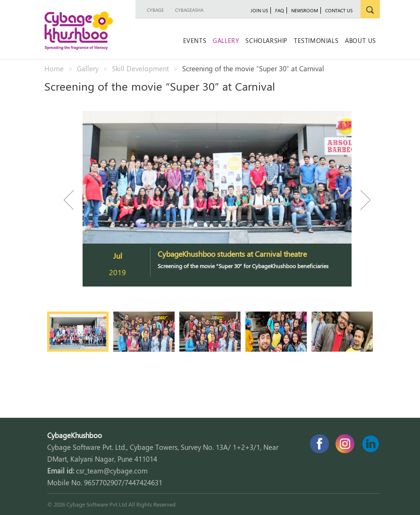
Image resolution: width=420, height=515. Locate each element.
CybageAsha (189, 10)
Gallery (226, 40)
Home (54, 68)
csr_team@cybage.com (112, 471)
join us (259, 10)
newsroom (305, 10)
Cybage (155, 10)
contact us (339, 10)
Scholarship (266, 40)
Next (361, 200)
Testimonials (316, 40)
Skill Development (140, 68)
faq (280, 10)
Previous (73, 200)
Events (195, 40)
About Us (361, 40)
